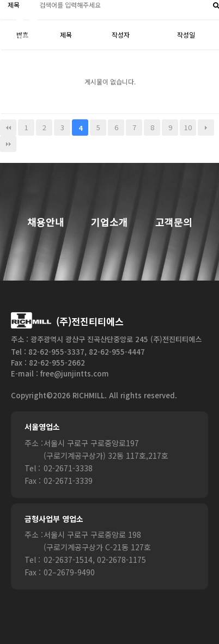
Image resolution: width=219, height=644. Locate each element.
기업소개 (109, 222)
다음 (206, 127)
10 (188, 127)
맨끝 (8, 144)
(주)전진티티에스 (90, 321)
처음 (8, 127)
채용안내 (46, 222)
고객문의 (174, 222)
